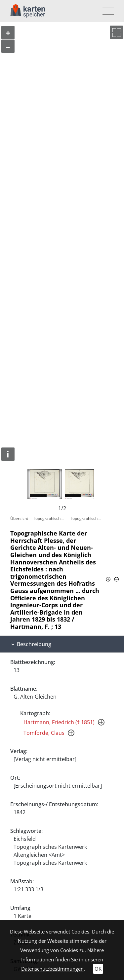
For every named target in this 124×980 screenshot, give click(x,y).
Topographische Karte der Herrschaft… (50, 518)
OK (98, 969)
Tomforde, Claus (44, 733)
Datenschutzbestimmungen (52, 969)
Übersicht (19, 518)
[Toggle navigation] (106, 11)
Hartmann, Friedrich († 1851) (59, 722)
